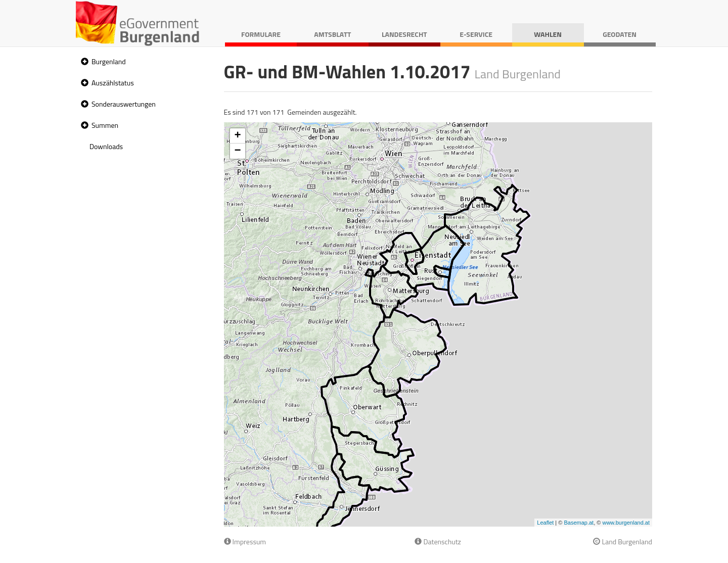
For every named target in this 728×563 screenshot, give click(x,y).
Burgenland (109, 61)
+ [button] (237, 136)
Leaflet (545, 523)
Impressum (245, 542)
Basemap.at (579, 523)
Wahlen (548, 34)
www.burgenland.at (626, 523)
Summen (105, 125)
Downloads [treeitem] (106, 146)
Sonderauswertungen (124, 104)
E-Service (476, 34)
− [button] (237, 151)
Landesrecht (404, 34)
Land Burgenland (623, 542)
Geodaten (620, 34)
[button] (83, 62)
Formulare (261, 34)
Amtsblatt (332, 34)
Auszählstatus (113, 83)
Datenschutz (438, 542)
